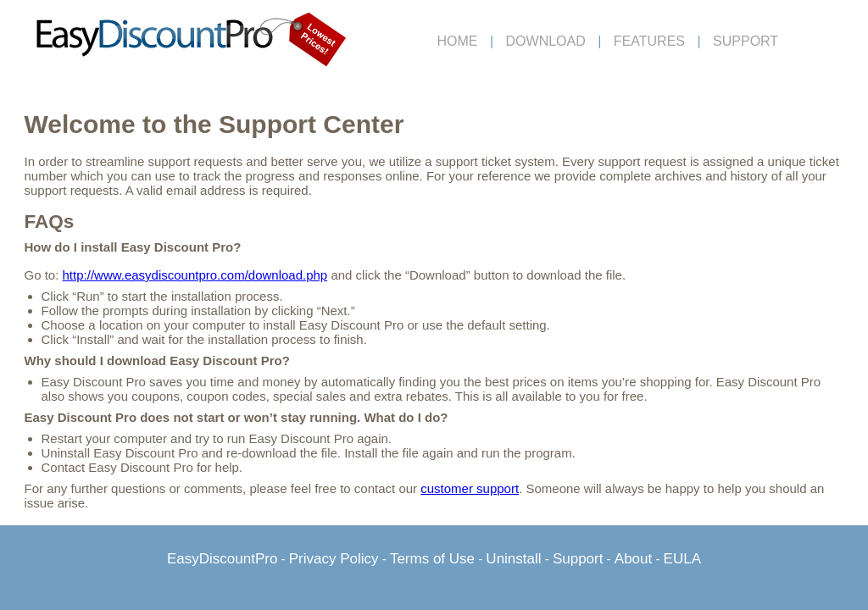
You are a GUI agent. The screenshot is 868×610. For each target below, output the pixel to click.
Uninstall (513, 559)
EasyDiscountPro (222, 559)
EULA (682, 559)
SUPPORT (746, 41)
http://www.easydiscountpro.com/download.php (195, 275)
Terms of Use (432, 559)
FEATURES (649, 41)
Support (578, 559)
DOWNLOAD (546, 41)
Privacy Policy (334, 559)
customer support (470, 488)
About (633, 559)
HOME (458, 41)
